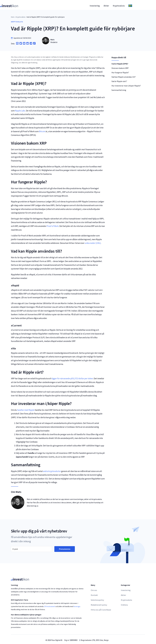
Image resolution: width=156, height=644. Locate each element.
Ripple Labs (20, 109)
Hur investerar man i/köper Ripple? (126, 84)
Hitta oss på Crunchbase (101, 608)
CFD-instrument (49, 605)
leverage (77, 605)
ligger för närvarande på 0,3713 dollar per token (72, 377)
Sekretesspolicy (97, 598)
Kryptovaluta (130, 4)
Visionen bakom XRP (120, 66)
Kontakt (94, 593)
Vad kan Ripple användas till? (124, 75)
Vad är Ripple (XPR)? (120, 62)
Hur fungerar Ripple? (120, 71)
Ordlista (124, 603)
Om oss (94, 588)
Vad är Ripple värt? (119, 80)
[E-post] (31, 547)
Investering (106, 4)
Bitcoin (42, 130)
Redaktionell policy (99, 603)
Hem (13, 15)
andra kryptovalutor (52, 470)
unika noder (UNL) (93, 241)
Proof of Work (53, 224)
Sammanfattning (119, 88)
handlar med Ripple (26, 408)
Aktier (117, 4)
